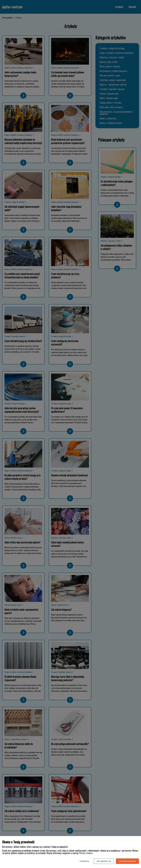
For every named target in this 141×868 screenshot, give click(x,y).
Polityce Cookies (86, 853)
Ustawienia (84, 861)
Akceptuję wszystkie (127, 861)
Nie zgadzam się (104, 861)
